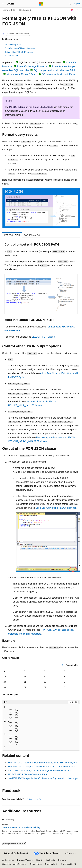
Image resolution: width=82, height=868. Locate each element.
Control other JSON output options (20, 48)
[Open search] (70, 4)
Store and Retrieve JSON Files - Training (21, 827)
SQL (13, 10)
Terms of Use (36, 864)
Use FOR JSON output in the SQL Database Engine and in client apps (43, 778)
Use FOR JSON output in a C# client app (56, 508)
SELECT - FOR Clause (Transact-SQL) (27, 774)
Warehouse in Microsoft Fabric (22, 74)
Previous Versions (25, 860)
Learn (5, 10)
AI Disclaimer (8, 860)
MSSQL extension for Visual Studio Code (31, 107)
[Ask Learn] (72, 10)
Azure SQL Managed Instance (32, 66)
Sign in (77, 4)
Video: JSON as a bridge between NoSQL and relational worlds (39, 771)
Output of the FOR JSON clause (19, 52)
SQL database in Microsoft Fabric (59, 74)
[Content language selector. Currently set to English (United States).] (16, 853)
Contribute (50, 860)
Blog (38, 860)
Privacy (61, 860)
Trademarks (50, 864)
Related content (11, 56)
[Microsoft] (41, 4)
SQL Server (24, 10)
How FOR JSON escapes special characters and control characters (41, 767)
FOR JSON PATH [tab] (12, 235)
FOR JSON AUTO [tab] (32, 235)
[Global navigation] (3, 4)
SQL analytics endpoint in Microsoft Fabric (55, 70)
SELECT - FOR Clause (43, 337)
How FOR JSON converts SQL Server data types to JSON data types (42, 763)
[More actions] (77, 10)
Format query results (14, 45)
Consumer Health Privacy (13, 864)
